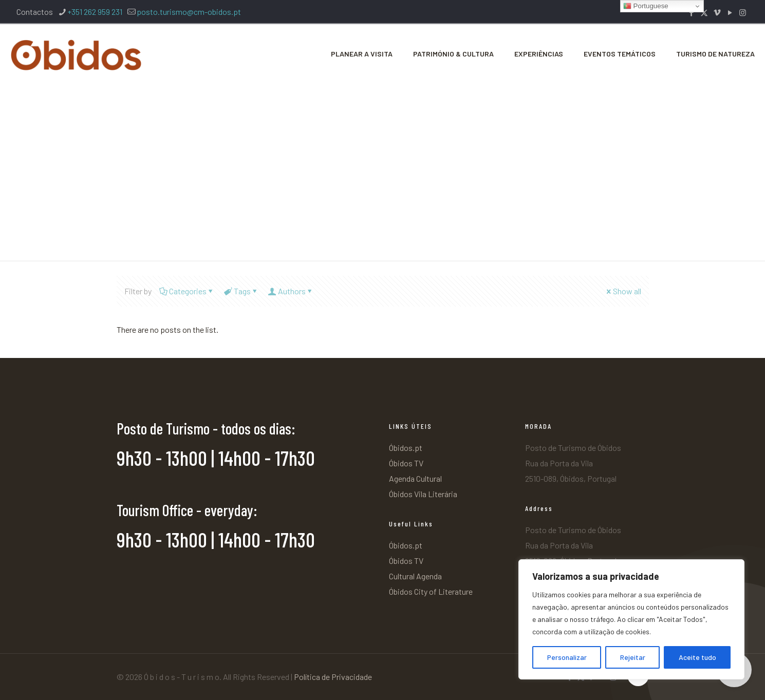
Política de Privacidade (333, 677)
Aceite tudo (697, 657)
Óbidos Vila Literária (423, 494)
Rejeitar (633, 657)
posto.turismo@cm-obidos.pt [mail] (189, 12)
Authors (291, 291)
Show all (623, 291)
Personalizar (567, 657)
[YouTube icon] (730, 12)
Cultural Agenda (415, 576)
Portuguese (646, 6)
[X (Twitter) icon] (704, 12)
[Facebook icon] (691, 12)
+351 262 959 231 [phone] (95, 12)
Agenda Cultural (415, 478)
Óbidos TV (406, 463)
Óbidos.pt (406, 448)
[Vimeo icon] (717, 12)
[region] (631, 619)
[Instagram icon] (743, 12)
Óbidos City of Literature (431, 591)
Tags (241, 291)
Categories (187, 291)
